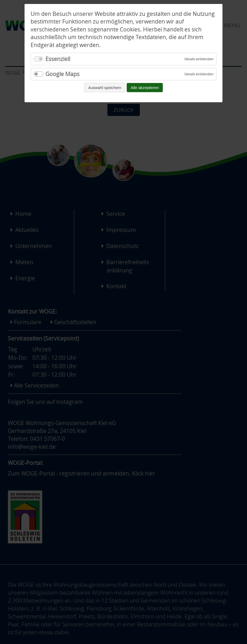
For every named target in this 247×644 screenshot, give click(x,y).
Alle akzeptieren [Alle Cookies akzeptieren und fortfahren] (145, 88)
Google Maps (62, 74)
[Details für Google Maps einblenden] (199, 74)
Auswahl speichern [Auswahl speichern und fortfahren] (105, 88)
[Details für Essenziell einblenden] (199, 59)
